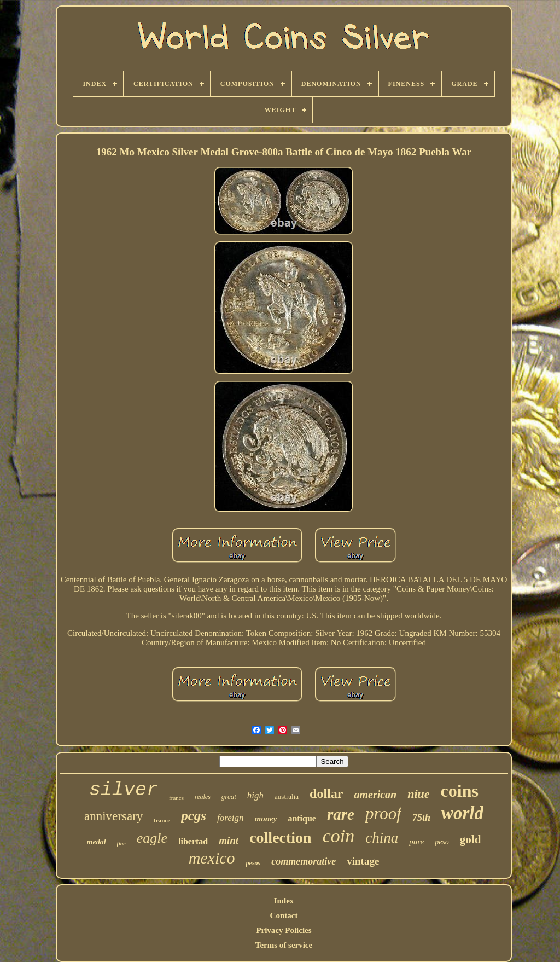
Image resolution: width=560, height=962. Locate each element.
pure (416, 842)
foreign (230, 818)
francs (176, 798)
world (462, 813)
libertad (193, 841)
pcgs (194, 816)
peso (442, 842)
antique (302, 818)
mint (229, 840)
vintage (363, 861)
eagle (152, 838)
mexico (212, 858)
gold (471, 839)
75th (421, 818)
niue (418, 794)
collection (281, 838)
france (162, 820)
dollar (326, 793)
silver (124, 790)
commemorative (304, 861)
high (255, 795)
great (229, 796)
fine (121, 844)
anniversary (113, 816)
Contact (284, 915)
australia (287, 796)
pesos (253, 863)
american (375, 795)
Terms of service (284, 945)
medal (97, 842)
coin (339, 836)
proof (383, 813)
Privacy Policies (284, 930)
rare (341, 814)
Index (284, 901)
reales (203, 797)
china (382, 838)
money (266, 819)
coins (460, 791)
